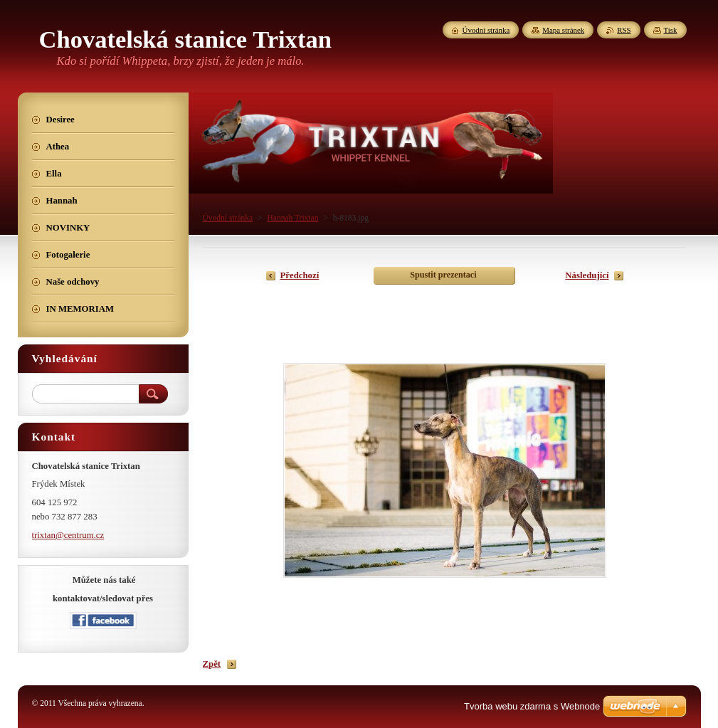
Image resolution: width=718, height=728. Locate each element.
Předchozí (300, 275)
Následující (587, 275)
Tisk (671, 30)
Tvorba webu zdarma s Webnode (532, 706)
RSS (624, 30)
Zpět (212, 664)
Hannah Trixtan (292, 218)
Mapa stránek (563, 30)
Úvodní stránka (228, 218)
